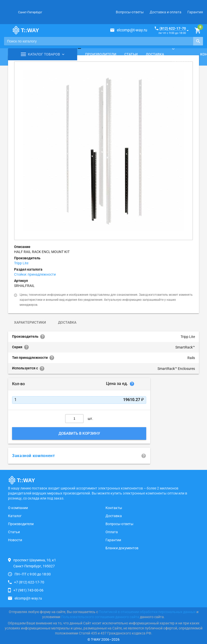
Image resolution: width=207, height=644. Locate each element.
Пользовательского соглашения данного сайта (100, 617)
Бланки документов (122, 548)
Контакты (114, 508)
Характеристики (30, 322)
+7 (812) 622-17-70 (29, 582)
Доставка (155, 54)
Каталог (15, 516)
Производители (101, 54)
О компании (182, 54)
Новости (15, 540)
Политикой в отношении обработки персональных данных (147, 612)
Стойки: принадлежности (35, 274)
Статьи (131, 54)
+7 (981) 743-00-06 (28, 590)
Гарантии (113, 540)
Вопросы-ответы (130, 12)
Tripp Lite (21, 263)
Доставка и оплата (166, 12)
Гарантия (195, 12)
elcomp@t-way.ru (132, 30)
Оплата (112, 532)
